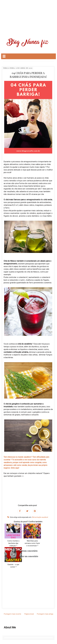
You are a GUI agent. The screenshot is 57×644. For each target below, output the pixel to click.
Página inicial (29, 614)
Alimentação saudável (40, 517)
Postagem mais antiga (45, 614)
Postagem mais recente (12, 614)
